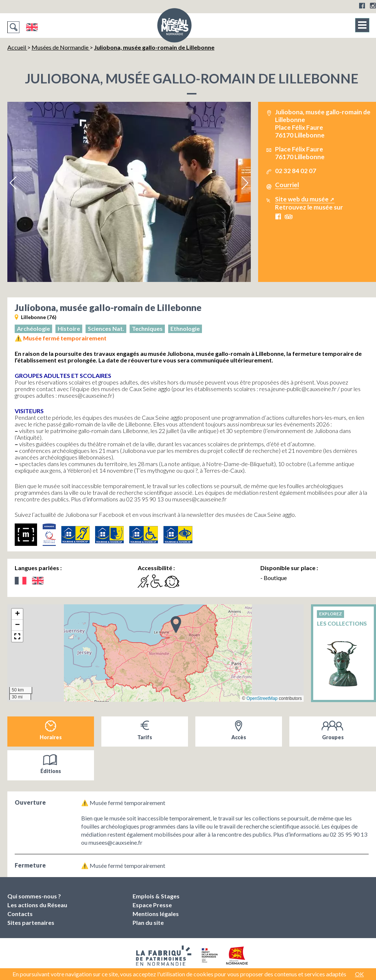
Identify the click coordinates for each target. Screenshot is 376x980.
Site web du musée (302, 199)
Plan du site (148, 922)
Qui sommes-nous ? (34, 896)
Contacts (20, 914)
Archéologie (33, 328)
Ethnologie (185, 328)
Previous (14, 183)
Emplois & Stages (156, 896)
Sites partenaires (31, 922)
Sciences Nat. (106, 328)
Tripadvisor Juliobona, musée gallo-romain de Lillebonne (289, 217)
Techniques (147, 328)
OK (359, 974)
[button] (176, 624)
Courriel (287, 185)
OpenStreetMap (262, 698)
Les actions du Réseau (37, 905)
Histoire (69, 328)
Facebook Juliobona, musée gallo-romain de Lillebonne (278, 217)
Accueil (17, 47)
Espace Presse (152, 905)
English (32, 27)
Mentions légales (156, 914)
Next (245, 183)
